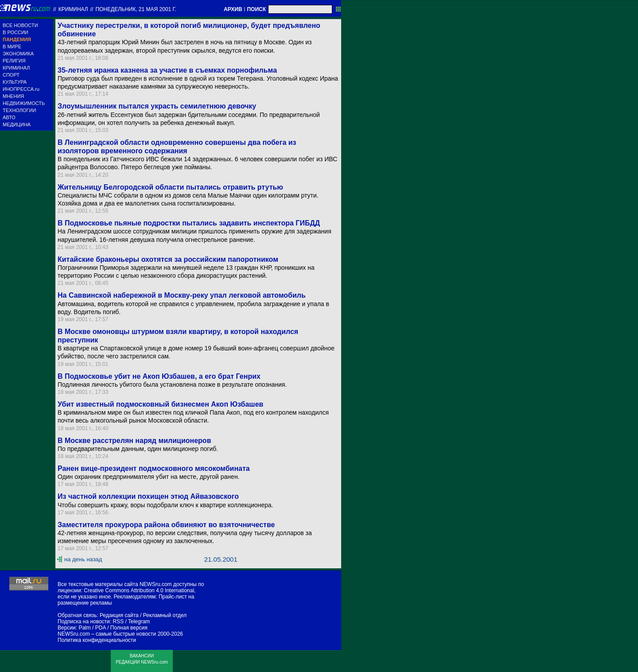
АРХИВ (233, 9)
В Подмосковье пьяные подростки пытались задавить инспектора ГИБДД (189, 223)
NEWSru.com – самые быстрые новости (107, 634)
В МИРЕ (12, 47)
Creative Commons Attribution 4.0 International (139, 590)
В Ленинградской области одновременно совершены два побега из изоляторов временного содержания (177, 147)
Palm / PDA (92, 628)
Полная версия (129, 628)
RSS (118, 622)
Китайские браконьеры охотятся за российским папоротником (168, 259)
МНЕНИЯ (13, 96)
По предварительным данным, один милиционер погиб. (138, 449)
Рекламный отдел (165, 615)
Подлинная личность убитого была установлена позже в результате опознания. (172, 385)
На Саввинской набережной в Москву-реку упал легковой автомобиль (182, 295)
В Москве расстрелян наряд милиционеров (134, 441)
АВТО (9, 117)
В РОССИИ (16, 32)
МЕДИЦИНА (17, 124)
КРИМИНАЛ (16, 68)
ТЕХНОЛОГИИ (19, 110)
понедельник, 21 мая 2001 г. (136, 9)
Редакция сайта (119, 615)
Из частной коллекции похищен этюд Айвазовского (148, 496)
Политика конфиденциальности (97, 640)
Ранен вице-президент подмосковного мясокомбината (154, 468)
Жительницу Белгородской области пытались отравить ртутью (170, 187)
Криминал (73, 9)
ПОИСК (256, 9)
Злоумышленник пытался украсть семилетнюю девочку (157, 106)
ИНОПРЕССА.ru (21, 89)
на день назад (83, 559)
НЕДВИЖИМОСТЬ (24, 103)
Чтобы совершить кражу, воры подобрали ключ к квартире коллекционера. (165, 505)
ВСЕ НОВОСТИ (20, 25)
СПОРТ (11, 75)
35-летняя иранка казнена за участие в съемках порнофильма (167, 70)
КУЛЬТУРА (15, 82)
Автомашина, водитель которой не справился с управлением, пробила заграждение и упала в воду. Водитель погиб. (193, 308)
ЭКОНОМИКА (18, 54)
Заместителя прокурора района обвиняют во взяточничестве (166, 525)
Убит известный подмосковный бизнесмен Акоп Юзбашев (160, 404)
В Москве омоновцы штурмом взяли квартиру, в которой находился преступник (178, 336)
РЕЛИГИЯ (14, 61)
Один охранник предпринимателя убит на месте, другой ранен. (149, 477)
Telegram (139, 622)
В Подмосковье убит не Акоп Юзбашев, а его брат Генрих (159, 376)
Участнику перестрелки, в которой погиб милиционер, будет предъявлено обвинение (189, 30)
